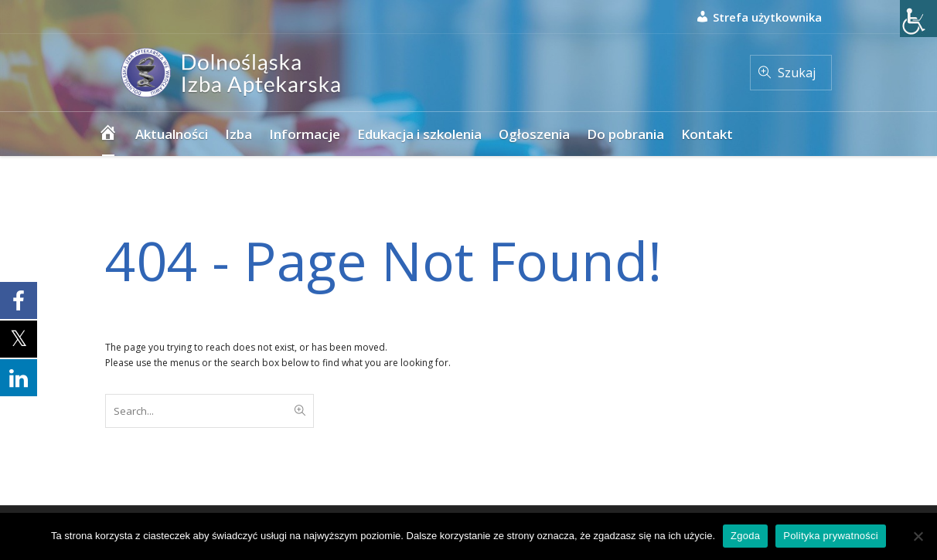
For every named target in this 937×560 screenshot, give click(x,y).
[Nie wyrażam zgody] (918, 536)
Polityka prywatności (831, 536)
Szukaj (797, 73)
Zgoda (745, 536)
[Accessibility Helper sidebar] (918, 19)
